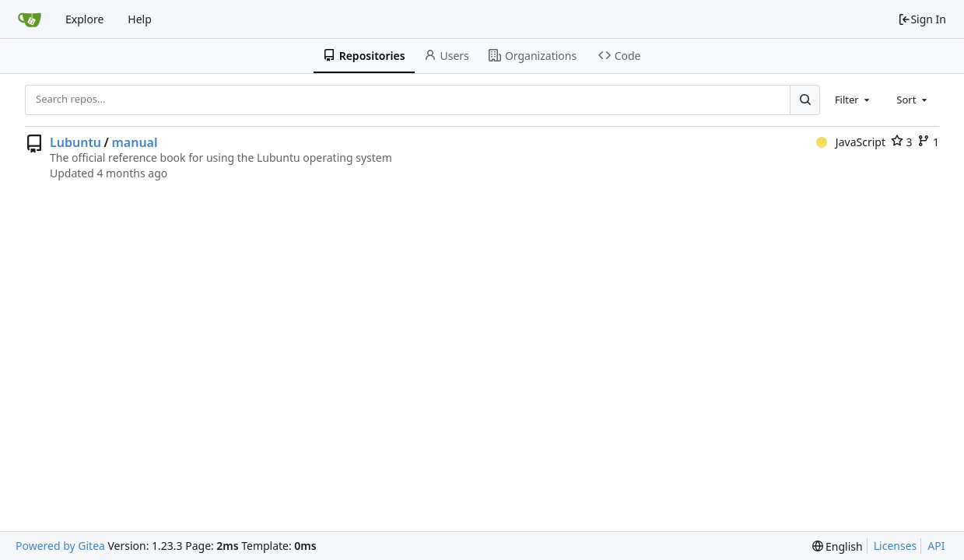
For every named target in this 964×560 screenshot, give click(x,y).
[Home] (30, 19)
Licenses (896, 546)
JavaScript (851, 142)
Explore (84, 19)
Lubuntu (75, 142)
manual (134, 142)
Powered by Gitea (60, 546)
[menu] (838, 546)
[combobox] (854, 100)
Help (140, 19)
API (936, 546)
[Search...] (805, 100)
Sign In (922, 19)
